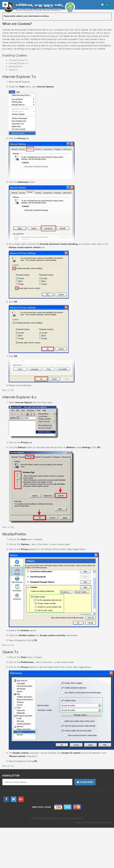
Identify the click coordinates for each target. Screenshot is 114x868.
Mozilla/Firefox (16, 67)
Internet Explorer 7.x (18, 60)
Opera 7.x (13, 70)
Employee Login (42, 807)
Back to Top (8, 390)
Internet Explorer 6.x (19, 63)
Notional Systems (104, 822)
